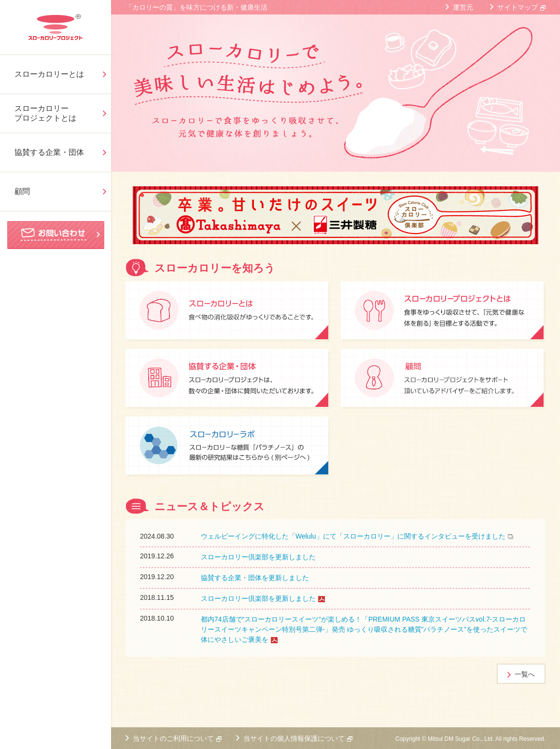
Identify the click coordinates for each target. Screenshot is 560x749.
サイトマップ (518, 7)
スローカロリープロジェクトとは (45, 113)
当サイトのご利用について (173, 738)
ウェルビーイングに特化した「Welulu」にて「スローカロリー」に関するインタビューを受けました (353, 536)
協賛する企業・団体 (49, 152)
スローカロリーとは (49, 74)
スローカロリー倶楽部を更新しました (258, 557)
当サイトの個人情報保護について (294, 738)
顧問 (22, 191)
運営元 (463, 7)
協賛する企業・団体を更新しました (255, 578)
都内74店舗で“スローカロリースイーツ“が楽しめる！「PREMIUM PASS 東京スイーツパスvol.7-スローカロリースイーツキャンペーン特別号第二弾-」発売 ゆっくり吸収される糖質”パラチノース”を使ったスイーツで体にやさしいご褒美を (364, 629)
